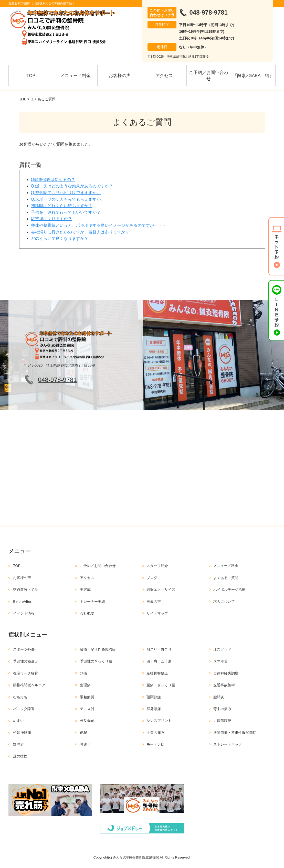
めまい (18, 721)
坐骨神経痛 (22, 733)
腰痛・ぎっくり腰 (161, 685)
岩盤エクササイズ (161, 590)
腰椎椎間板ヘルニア (29, 685)
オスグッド (222, 649)
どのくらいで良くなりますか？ (60, 238)
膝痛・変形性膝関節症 (98, 649)
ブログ (152, 578)
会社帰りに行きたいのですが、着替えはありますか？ (80, 232)
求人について (224, 602)
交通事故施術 (224, 685)
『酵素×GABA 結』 (253, 76)
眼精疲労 (87, 697)
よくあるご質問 (226, 578)
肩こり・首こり (159, 649)
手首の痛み (155, 733)
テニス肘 (87, 709)
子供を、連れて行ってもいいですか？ (66, 212)
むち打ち (20, 697)
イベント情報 (24, 613)
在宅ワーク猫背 (26, 673)
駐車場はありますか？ (51, 219)
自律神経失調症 (226, 673)
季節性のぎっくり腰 (96, 661)
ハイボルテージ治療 (229, 590)
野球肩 (18, 744)
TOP (31, 76)
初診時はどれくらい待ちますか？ (62, 206)
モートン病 (155, 744)
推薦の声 (154, 602)
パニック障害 (24, 709)
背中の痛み (222, 709)
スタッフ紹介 (157, 566)
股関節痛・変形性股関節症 (235, 733)
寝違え (85, 744)
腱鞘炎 (219, 697)
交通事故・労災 (26, 590)
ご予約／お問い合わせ (209, 76)
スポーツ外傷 (24, 649)
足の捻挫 (20, 756)
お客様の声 (120, 76)
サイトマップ (157, 613)
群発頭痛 (154, 709)
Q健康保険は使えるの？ (53, 180)
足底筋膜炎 (222, 721)
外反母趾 (87, 721)
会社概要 (87, 613)
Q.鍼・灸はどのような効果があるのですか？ (72, 186)
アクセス (164, 76)
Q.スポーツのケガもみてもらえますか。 (68, 199)
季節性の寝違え (26, 661)
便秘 (83, 733)
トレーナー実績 (92, 602)
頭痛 (83, 673)
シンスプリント (159, 721)
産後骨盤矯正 (157, 673)
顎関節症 (154, 697)
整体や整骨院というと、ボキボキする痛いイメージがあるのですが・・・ (99, 225)
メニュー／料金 (75, 76)
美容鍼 (85, 590)
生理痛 (85, 685)
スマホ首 (220, 661)
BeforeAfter (22, 602)
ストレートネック (228, 744)
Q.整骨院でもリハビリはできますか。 (66, 193)
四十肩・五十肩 (159, 661)
